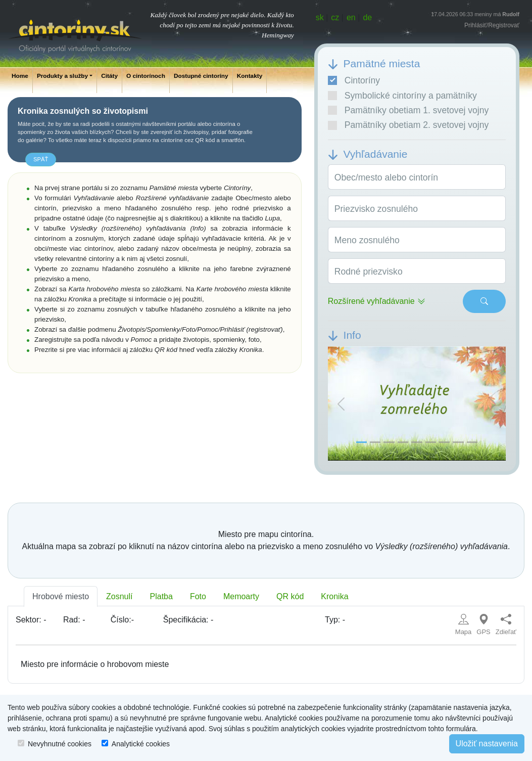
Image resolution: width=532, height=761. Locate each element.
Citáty (109, 76)
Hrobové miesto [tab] (61, 596)
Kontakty (250, 76)
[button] (341, 404)
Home (20, 76)
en (351, 17)
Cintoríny (354, 80)
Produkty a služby (62, 76)
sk (320, 17)
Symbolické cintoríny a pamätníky (402, 96)
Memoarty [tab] (241, 596)
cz (335, 17)
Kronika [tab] (334, 596)
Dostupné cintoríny (201, 76)
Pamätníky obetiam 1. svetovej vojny (408, 110)
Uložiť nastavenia (487, 744)
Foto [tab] (198, 596)
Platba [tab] (161, 596)
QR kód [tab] (290, 596)
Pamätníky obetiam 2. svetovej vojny (408, 125)
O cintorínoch (146, 76)
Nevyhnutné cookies (60, 744)
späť (41, 159)
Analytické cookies (141, 744)
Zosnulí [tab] (119, 596)
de (367, 17)
